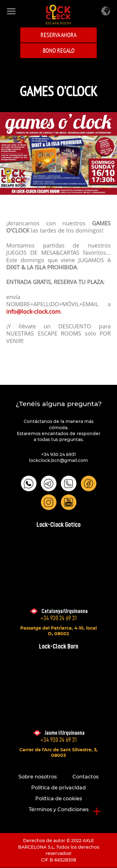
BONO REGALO (59, 51)
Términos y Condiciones (59, 809)
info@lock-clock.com (33, 312)
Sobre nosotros (38, 777)
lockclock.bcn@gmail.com (58, 460)
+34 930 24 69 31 (59, 618)
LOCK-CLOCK (58, 15)
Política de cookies (59, 799)
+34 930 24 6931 (58, 454)
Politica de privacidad (58, 788)
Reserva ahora (58, 35)
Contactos (85, 777)
